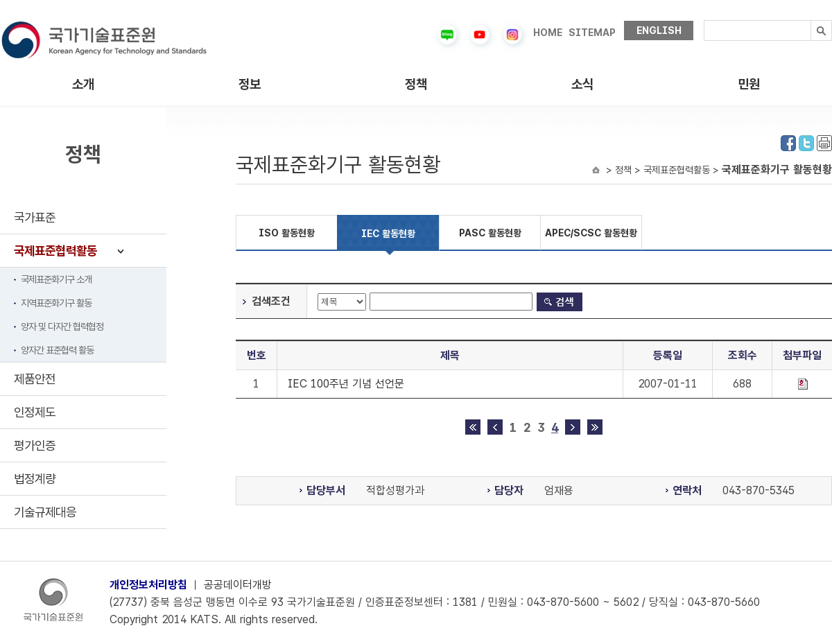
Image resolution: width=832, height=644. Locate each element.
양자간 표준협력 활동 (57, 350)
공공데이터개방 (238, 585)
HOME (548, 33)
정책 (416, 84)
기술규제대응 (45, 512)
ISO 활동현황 (287, 233)
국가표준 (35, 217)
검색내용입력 (704, 20)
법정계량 (35, 479)
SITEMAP (592, 33)
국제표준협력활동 (55, 251)
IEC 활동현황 (388, 234)
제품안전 (35, 379)
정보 (250, 84)
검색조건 (271, 301)
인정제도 (35, 412)
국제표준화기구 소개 (56, 279)
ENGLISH (659, 31)
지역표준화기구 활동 (56, 303)
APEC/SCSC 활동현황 (591, 233)
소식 (582, 84)
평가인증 (35, 445)
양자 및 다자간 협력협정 (62, 327)
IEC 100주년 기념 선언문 (346, 384)
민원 (749, 84)
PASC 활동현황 (490, 233)
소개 (83, 84)
